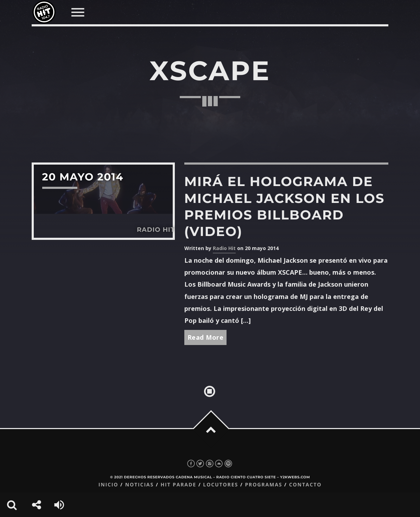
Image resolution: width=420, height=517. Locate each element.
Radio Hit (224, 248)
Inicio (109, 485)
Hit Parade (178, 485)
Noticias (139, 485)
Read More (206, 337)
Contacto (306, 485)
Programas (263, 485)
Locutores (221, 485)
